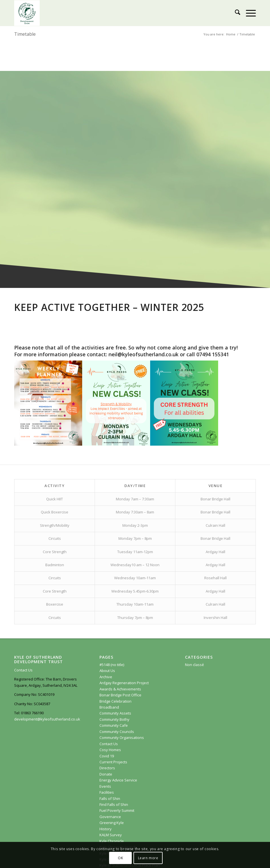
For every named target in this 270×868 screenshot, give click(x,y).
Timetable (25, 34)
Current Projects (113, 762)
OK (120, 858)
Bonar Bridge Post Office (120, 695)
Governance (110, 817)
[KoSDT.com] (27, 13)
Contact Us (23, 670)
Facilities (107, 792)
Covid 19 (107, 756)
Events (105, 786)
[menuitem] (235, 13)
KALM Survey (111, 835)
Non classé (194, 665)
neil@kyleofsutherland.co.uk (143, 354)
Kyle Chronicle (112, 841)
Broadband (109, 707)
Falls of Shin (110, 799)
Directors (107, 768)
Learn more (148, 858)
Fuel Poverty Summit (117, 810)
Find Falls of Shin (114, 804)
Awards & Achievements (120, 689)
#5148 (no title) (112, 665)
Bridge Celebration (115, 701)
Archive (106, 677)
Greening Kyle (112, 823)
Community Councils (117, 732)
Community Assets (115, 713)
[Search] (235, 13)
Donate (106, 774)
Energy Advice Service (118, 780)
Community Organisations (122, 738)
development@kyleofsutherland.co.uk (47, 719)
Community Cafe (114, 725)
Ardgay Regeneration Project (124, 683)
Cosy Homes (110, 750)
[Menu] (248, 13)
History (106, 829)
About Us (107, 671)
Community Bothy (114, 719)
